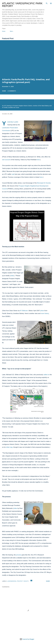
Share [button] (4, 91)
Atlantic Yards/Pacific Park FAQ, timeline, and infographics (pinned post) (26, 81)
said (13, 174)
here (38, 160)
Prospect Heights (23, 581)
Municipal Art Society (44, 183)
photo (42, 311)
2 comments (12, 91)
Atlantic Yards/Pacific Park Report (22, 5)
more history (45, 313)
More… (12, 31)
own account (6, 160)
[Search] (47, 3)
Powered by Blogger (27, 639)
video (12, 276)
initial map (9, 447)
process (19, 555)
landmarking (12, 581)
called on (46, 375)
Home (4, 31)
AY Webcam (24, 311)
